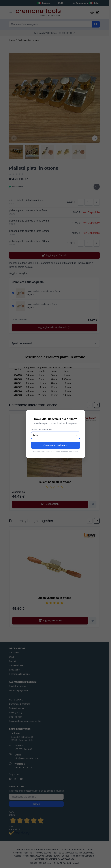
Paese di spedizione (42, 430)
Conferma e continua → (55, 445)
